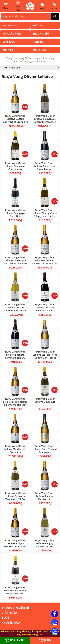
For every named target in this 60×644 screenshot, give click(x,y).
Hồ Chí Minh (15, 640)
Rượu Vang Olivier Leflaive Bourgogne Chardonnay (15, 166)
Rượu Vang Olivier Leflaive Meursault (45, 400)
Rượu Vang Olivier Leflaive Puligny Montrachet (45, 496)
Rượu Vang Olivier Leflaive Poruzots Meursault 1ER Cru (15, 496)
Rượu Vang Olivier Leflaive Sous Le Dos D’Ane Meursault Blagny (15, 592)
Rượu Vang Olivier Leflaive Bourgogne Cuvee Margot (45, 166)
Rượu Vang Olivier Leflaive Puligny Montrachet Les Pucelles (45, 545)
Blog (42, 6)
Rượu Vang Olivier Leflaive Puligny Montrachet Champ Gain (15, 545)
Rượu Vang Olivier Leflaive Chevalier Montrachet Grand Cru (45, 260)
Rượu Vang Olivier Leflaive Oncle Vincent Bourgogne (45, 449)
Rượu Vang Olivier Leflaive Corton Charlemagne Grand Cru (15, 309)
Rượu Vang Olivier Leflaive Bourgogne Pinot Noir (15, 213)
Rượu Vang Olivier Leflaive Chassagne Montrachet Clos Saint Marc (15, 262)
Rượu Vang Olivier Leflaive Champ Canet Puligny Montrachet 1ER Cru (45, 215)
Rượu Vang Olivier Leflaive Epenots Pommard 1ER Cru (15, 355)
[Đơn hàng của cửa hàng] (30, 67)
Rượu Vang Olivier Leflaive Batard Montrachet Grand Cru (15, 119)
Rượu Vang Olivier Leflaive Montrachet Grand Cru (15, 449)
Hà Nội (45, 640)
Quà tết (54, 6)
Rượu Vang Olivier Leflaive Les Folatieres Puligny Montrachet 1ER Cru (45, 356)
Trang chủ (12, 58)
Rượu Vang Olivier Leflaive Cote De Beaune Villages (45, 307)
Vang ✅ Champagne (30, 58)
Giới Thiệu (18, 6)
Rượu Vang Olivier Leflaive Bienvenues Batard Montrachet (45, 119)
